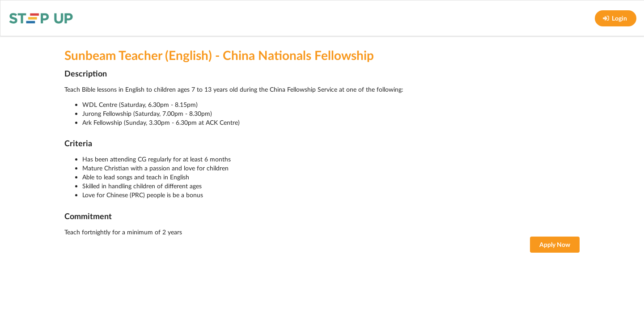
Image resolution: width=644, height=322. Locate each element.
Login (615, 18)
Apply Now (555, 244)
